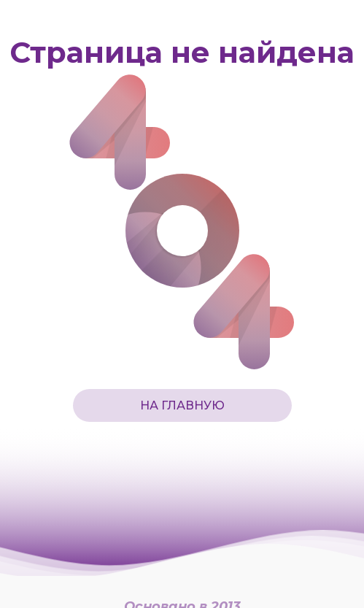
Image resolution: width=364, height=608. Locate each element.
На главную (182, 405)
